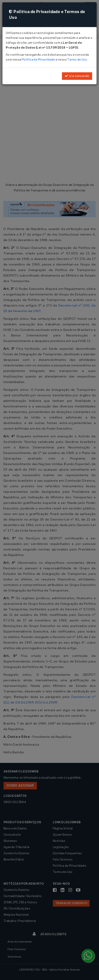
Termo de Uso (77, 60)
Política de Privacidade (39, 60)
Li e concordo (77, 76)
